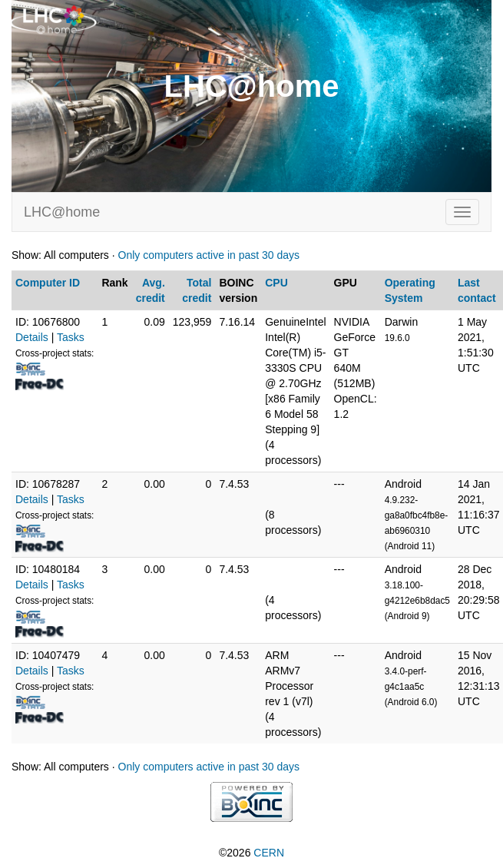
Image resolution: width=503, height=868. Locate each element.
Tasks (71, 337)
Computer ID (48, 283)
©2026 (251, 853)
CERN (269, 853)
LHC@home (62, 212)
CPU (276, 283)
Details (32, 337)
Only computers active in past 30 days (209, 255)
